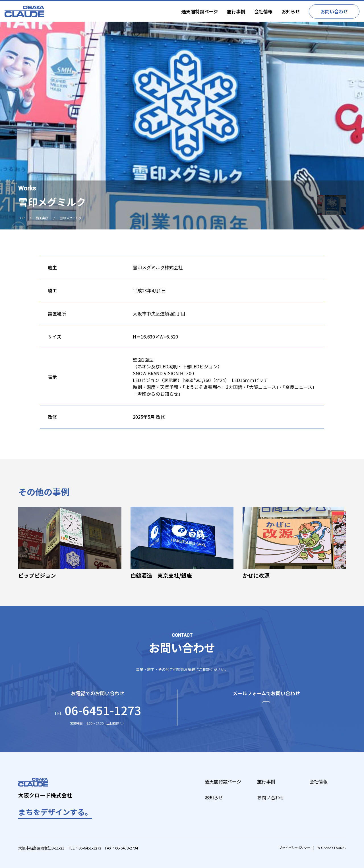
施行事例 (236, 11)
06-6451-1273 (90, 848)
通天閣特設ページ (200, 11)
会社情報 (263, 11)
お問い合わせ (334, 11)
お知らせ (291, 11)
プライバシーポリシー (295, 848)
